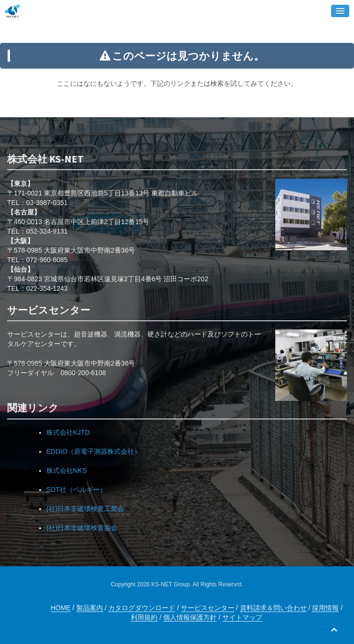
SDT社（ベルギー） (76, 490)
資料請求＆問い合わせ (273, 608)
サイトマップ (242, 617)
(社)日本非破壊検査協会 (82, 528)
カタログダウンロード (142, 608)
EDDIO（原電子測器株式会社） (94, 451)
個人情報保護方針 (190, 617)
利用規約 (144, 617)
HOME (61, 608)
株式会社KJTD (68, 432)
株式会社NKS (67, 470)
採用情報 (325, 608)
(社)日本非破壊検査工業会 (85, 509)
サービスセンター (208, 608)
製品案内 (90, 608)
